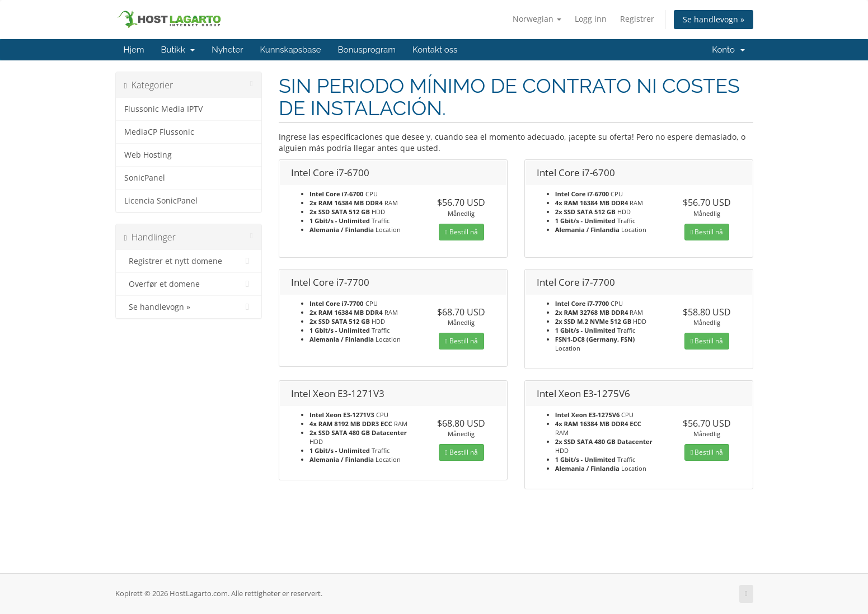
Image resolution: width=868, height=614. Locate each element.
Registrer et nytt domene (189, 261)
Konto (728, 50)
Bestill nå (461, 232)
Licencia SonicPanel (161, 201)
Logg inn (591, 19)
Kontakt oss (435, 50)
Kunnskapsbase (290, 50)
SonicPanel (145, 178)
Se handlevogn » (714, 19)
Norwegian (537, 19)
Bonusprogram (367, 50)
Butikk (178, 50)
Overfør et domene (189, 284)
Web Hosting (148, 155)
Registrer (637, 19)
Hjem (134, 50)
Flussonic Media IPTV (163, 109)
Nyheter (227, 50)
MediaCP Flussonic (159, 132)
